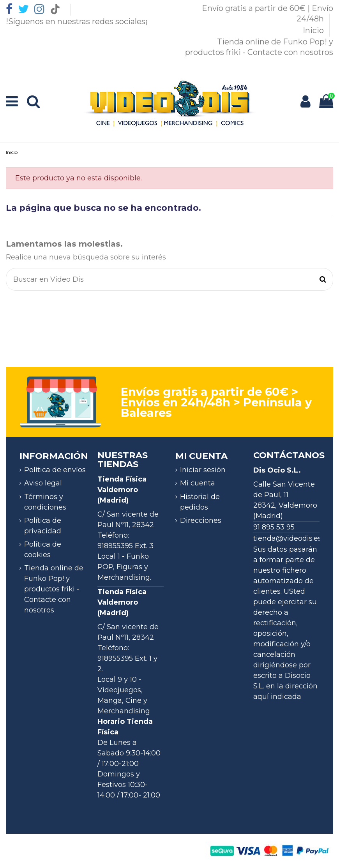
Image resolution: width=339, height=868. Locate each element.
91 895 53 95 (274, 527)
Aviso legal (43, 483)
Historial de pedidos (200, 502)
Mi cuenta (198, 483)
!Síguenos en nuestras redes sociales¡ (77, 21)
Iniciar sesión (203, 470)
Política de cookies (43, 550)
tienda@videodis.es (287, 538)
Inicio (314, 30)
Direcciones (201, 520)
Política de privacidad (43, 526)
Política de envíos (55, 470)
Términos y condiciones (45, 502)
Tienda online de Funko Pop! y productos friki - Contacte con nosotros (54, 589)
